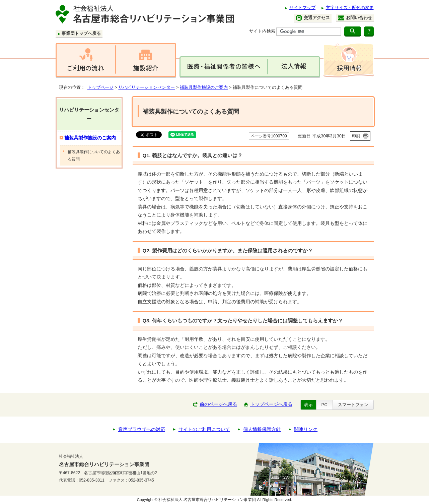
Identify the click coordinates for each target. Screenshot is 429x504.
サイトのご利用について (204, 429)
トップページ (100, 87)
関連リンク (306, 429)
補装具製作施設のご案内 (204, 87)
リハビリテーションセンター (147, 87)
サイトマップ (302, 8)
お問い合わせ (355, 18)
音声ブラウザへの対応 (142, 429)
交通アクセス (313, 18)
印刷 (356, 136)
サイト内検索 (262, 31)
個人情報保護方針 (262, 429)
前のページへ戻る (218, 404)
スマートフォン (353, 405)
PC (325, 405)
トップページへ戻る (271, 404)
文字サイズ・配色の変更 (350, 8)
